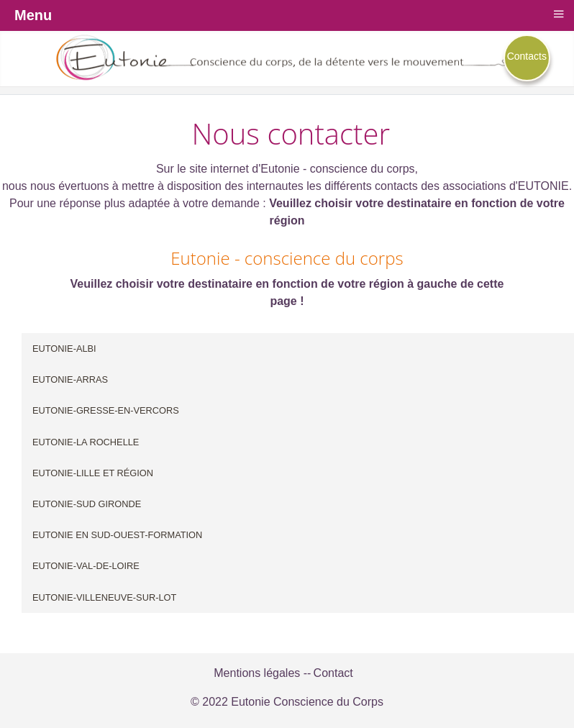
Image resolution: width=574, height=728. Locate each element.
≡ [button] (558, 14)
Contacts (527, 56)
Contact (333, 673)
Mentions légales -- (262, 673)
